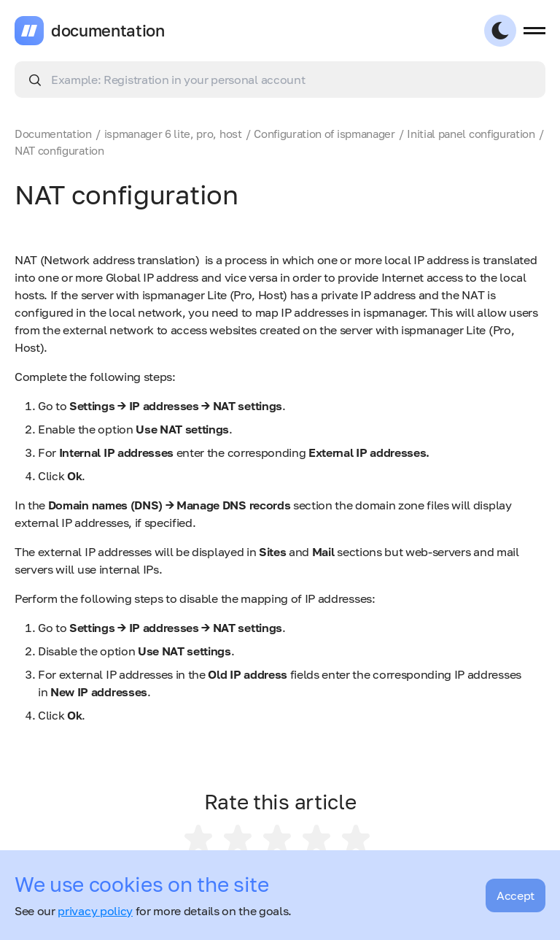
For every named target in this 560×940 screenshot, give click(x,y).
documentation (108, 31)
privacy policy (95, 911)
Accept (516, 895)
